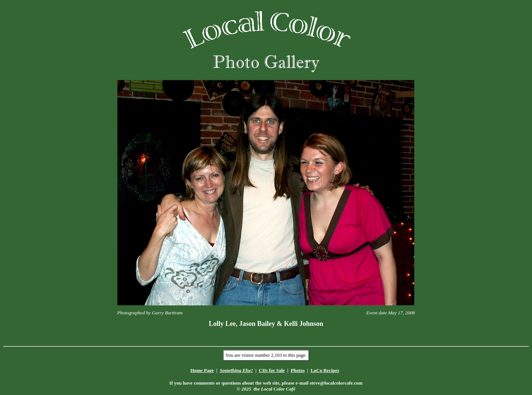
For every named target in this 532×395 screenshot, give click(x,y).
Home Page (202, 370)
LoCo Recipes (325, 370)
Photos (298, 370)
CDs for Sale (272, 370)
